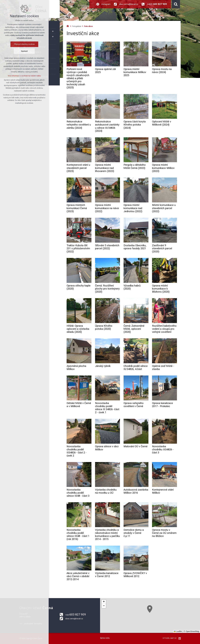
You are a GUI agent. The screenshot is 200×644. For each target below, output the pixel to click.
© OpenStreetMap (191, 631)
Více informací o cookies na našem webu (24, 76)
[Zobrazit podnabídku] (53, 31)
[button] (170, 623)
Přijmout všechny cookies (24, 44)
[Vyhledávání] (176, 4)
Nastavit (24, 51)
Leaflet (178, 631)
